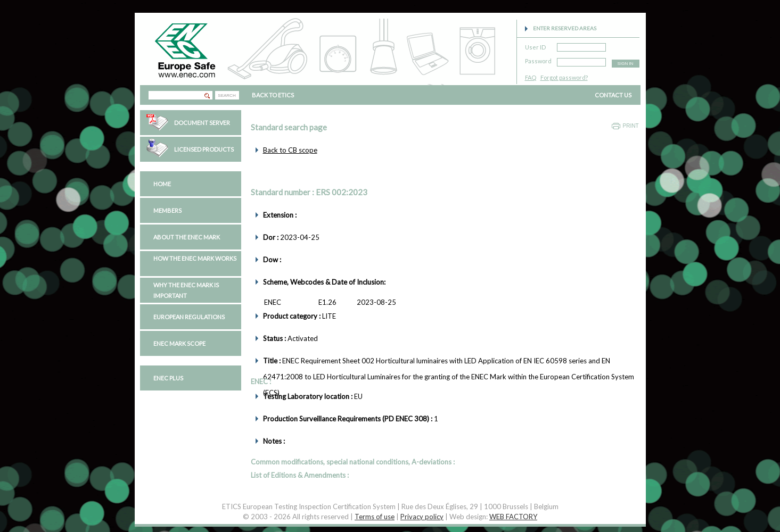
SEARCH (227, 95)
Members (167, 210)
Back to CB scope (290, 150)
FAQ (531, 77)
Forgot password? (564, 77)
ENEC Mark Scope (179, 343)
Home (162, 184)
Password (538, 59)
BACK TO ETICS (273, 95)
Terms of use (375, 517)
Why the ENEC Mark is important (186, 290)
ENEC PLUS (168, 378)
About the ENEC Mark (187, 237)
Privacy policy (422, 517)
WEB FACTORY (513, 517)
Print (631, 126)
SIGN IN (626, 64)
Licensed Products (204, 149)
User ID (535, 45)
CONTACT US (613, 95)
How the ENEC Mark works (195, 258)
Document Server (202, 123)
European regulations (189, 317)
